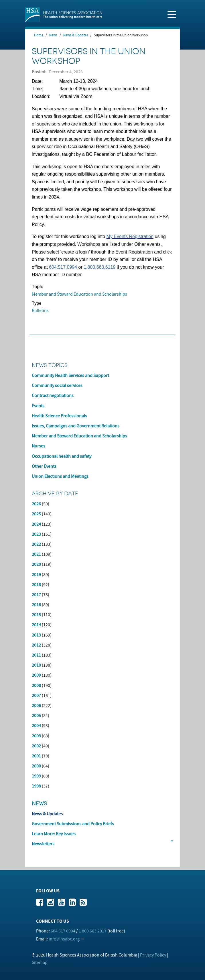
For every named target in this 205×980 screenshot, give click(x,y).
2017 (36, 595)
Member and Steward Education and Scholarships (79, 294)
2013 (36, 635)
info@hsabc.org (64, 939)
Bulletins (40, 311)
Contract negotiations (53, 396)
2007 (36, 696)
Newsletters (43, 844)
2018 (36, 585)
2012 (36, 645)
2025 (36, 514)
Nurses (39, 446)
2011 (36, 655)
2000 (36, 766)
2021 (36, 554)
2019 (36, 575)
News (53, 35)
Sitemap (40, 963)
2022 (36, 544)
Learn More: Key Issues (54, 834)
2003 (36, 736)
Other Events (44, 466)
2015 (36, 615)
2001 (36, 756)
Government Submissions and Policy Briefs (73, 824)
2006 (36, 706)
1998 (36, 786)
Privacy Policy (153, 955)
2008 (36, 686)
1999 (36, 776)
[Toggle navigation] (172, 14)
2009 (36, 675)
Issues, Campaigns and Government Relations (76, 426)
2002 (36, 746)
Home (39, 35)
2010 (36, 665)
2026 (36, 504)
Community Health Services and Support (70, 376)
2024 (36, 524)
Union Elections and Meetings (60, 476)
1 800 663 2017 (93, 931)
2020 (36, 564)
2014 (36, 625)
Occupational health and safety (62, 456)
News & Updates (76, 35)
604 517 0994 (63, 931)
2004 (36, 726)
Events (38, 406)
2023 (36, 534)
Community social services (57, 386)
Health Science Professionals (59, 416)
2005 (36, 716)
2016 (36, 605)
